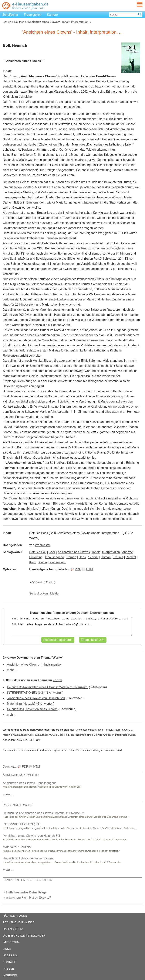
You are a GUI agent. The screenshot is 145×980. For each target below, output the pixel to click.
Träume (118, 557)
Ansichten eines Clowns (74, 552)
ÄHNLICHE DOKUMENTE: (21, 775)
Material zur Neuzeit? (21, 704)
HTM (88, 569)
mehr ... (12, 670)
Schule (7, 22)
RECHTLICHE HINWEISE (19, 922)
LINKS (7, 949)
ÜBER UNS (10, 955)
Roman (71, 557)
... (8, 794)
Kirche (43, 562)
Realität (131, 557)
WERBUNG (10, 975)
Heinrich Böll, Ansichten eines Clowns (32, 709)
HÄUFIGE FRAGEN (15, 916)
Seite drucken (39, 593)
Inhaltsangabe (54, 557)
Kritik (33, 562)
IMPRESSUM (11, 942)
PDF (76, 569)
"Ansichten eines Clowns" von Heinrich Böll (36, 698)
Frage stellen (33, 15)
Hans (82, 557)
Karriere (52, 15)
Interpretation (111, 552)
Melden (55, 593)
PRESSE (8, 969)
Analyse (128, 552)
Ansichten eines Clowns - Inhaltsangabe (34, 665)
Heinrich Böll (38, 552)
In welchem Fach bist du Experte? (28, 898)
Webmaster (43, 545)
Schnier (93, 557)
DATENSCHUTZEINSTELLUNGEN (24, 936)
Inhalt (96, 552)
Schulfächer (10, 15)
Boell (52, 552)
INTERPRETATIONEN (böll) (26, 693)
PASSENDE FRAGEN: (18, 805)
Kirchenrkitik (58, 562)
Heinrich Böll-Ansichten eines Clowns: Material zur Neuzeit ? (48, 687)
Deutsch (19, 22)
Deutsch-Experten (90, 613)
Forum (57, 680)
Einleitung (36, 557)
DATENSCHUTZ (13, 929)
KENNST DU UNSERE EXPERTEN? (28, 880)
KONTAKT (9, 962)
